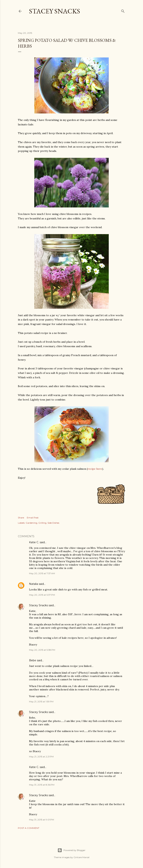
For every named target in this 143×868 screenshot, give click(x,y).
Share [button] (21, 518)
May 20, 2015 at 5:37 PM (42, 595)
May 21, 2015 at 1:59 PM (41, 702)
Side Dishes (53, 523)
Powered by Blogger (71, 850)
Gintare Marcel (81, 857)
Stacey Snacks (55, 11)
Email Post (33, 518)
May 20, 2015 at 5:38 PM (42, 650)
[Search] (123, 10)
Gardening (31, 523)
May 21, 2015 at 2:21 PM (41, 757)
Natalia (34, 584)
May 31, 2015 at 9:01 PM (42, 820)
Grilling (42, 523)
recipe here (95, 469)
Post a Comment (29, 828)
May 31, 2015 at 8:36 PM (42, 785)
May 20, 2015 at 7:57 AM (42, 573)
